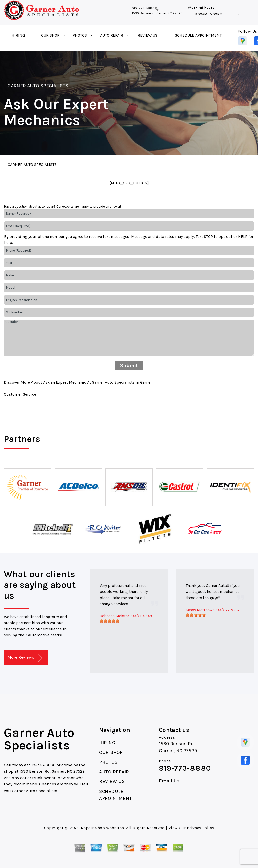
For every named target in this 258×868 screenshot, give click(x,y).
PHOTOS (80, 35)
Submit (129, 365)
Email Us (169, 781)
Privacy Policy (200, 828)
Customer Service (20, 394)
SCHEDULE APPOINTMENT (198, 35)
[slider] (110, 621)
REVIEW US (148, 35)
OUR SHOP (50, 35)
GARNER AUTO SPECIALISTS (38, 86)
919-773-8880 (143, 8)
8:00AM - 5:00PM (208, 14)
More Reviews (25, 658)
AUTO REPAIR (112, 35)
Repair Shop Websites (102, 828)
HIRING (18, 35)
